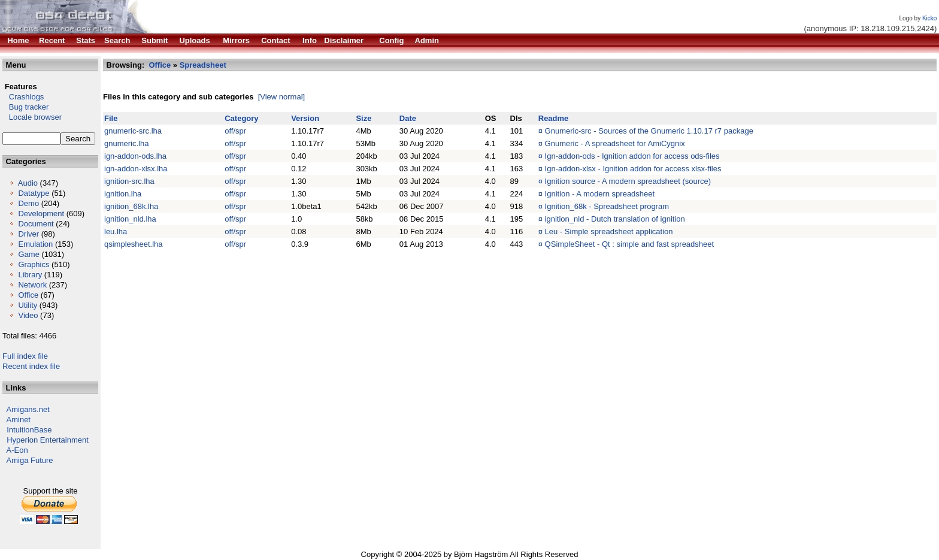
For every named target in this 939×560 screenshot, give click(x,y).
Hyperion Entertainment (48, 440)
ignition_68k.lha (131, 206)
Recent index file (31, 366)
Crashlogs (23, 97)
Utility (28, 305)
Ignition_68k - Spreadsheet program (607, 206)
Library (30, 275)
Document (36, 224)
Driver (28, 234)
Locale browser (32, 117)
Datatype (34, 193)
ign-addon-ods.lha (135, 156)
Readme (554, 118)
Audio (28, 183)
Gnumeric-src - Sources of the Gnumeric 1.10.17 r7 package (649, 131)
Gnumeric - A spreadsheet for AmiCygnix (615, 143)
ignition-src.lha (129, 181)
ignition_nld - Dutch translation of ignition (615, 219)
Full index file (25, 356)
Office (28, 295)
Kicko (929, 18)
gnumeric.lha (126, 143)
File (111, 118)
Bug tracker (25, 107)
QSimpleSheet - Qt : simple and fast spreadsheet (630, 244)
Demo (28, 203)
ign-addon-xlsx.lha (136, 169)
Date (408, 118)
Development (41, 214)
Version (305, 118)
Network (32, 285)
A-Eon (17, 450)
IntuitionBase (29, 430)
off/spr (235, 131)
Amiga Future (30, 460)
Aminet (19, 420)
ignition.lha (123, 194)
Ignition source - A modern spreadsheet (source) (628, 181)
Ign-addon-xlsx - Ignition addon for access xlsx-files (633, 169)
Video (28, 315)
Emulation (35, 244)
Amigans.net (28, 409)
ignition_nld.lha (130, 219)
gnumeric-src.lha (133, 131)
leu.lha (116, 231)
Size (364, 118)
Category (241, 118)
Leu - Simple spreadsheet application (609, 231)
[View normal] (282, 97)
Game (28, 254)
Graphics (34, 264)
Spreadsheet (203, 65)
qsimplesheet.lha (134, 244)
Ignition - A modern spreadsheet (600, 194)
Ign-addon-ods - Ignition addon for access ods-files (632, 156)
